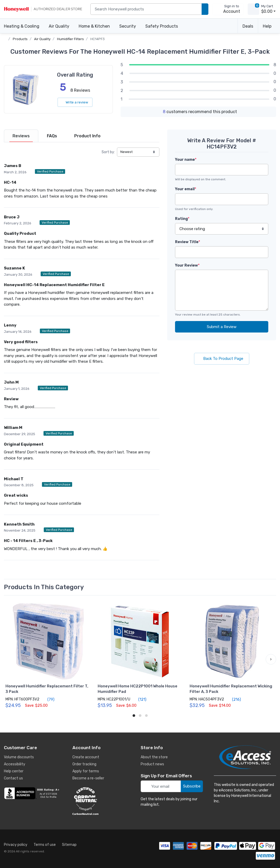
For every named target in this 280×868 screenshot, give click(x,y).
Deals (248, 26)
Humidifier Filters (70, 39)
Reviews (21, 136)
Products (20, 39)
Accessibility (15, 764)
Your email (186, 189)
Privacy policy (16, 845)
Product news (152, 764)
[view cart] (253, 9)
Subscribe (192, 786)
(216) (234, 699)
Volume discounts (19, 757)
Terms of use (45, 845)
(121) (139, 699)
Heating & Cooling (22, 26)
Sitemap (69, 845)
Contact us (13, 778)
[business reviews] (33, 793)
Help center (14, 771)
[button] (271, 659)
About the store (154, 757)
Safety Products (162, 26)
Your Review (187, 265)
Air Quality (59, 26)
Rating (182, 219)
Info (87, 136)
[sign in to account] (228, 9)
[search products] (205, 9)
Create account (86, 757)
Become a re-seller (88, 778)
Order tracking (84, 764)
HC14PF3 (98, 39)
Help (267, 26)
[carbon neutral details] (101, 801)
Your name (186, 160)
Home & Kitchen (94, 26)
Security (128, 26)
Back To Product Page (222, 359)
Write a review (75, 102)
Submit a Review (222, 327)
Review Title (188, 242)
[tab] (21, 136)
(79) (48, 699)
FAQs (52, 136)
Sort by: (108, 152)
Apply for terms (86, 771)
